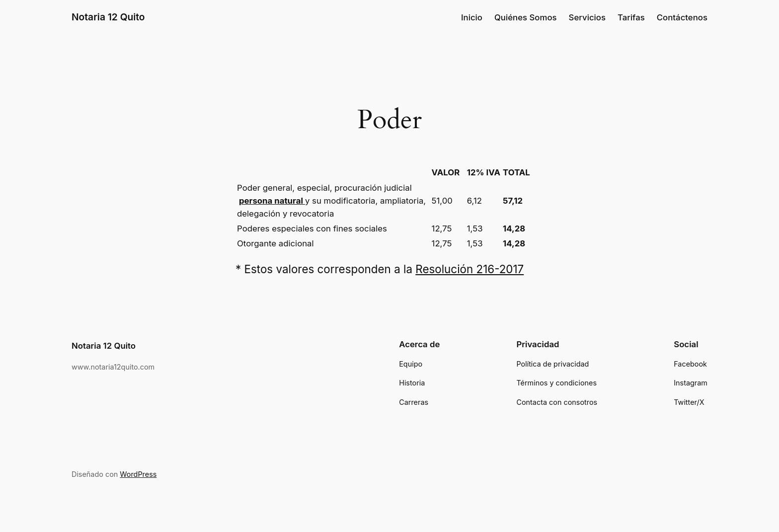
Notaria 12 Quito (108, 17)
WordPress (138, 474)
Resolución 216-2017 (469, 269)
